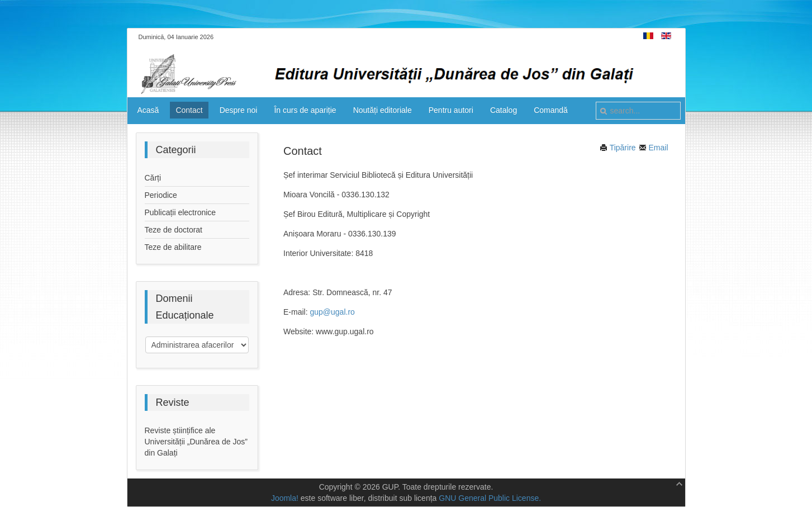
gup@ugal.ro (332, 312)
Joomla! (285, 498)
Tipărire (618, 148)
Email (654, 148)
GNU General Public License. (490, 498)
